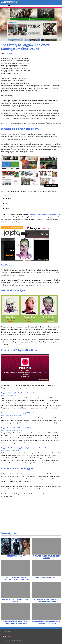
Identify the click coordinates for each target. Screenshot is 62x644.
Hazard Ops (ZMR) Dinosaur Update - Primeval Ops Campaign (46, 622)
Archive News (6, 632)
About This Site (7, 641)
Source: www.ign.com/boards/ (11, 415)
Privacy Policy (23, 641)
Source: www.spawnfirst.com (10, 450)
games (10, 53)
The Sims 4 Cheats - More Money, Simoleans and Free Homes (16, 622)
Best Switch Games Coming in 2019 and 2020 (46, 557)
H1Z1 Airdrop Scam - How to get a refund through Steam (46, 600)
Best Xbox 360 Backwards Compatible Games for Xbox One (16, 579)
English (9, 637)
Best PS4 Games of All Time (16, 556)
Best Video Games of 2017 (46, 578)
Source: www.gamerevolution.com (12, 430)
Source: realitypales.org (9, 395)
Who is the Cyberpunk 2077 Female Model (16, 600)
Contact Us (15, 641)
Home (58, 632)
